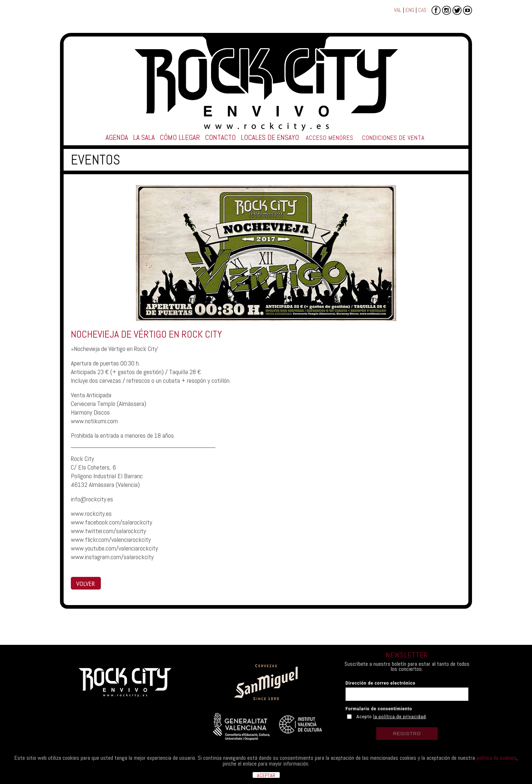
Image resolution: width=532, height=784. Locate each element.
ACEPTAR (266, 775)
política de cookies (496, 758)
